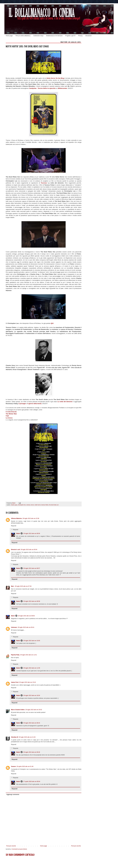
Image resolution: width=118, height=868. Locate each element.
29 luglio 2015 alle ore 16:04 (32, 695)
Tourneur (44, 183)
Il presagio (22, 404)
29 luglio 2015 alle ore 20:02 (34, 710)
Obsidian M (15, 737)
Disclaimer (89, 36)
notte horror (38, 505)
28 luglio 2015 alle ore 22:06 (31, 518)
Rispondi (14, 526)
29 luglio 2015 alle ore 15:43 (27, 682)
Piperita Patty (15, 655)
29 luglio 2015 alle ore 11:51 (29, 655)
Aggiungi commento (13, 794)
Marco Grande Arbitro (18, 710)
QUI (52, 323)
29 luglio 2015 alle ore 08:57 (32, 568)
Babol (18, 534)
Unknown (14, 627)
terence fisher (45, 505)
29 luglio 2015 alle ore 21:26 (27, 737)
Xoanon (13, 766)
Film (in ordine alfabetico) (23, 36)
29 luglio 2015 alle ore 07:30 (23, 586)
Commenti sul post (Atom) (19, 849)
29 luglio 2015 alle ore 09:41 (26, 627)
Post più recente (11, 846)
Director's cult (15, 550)
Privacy (80, 36)
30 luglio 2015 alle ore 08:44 (32, 723)
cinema (28, 505)
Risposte (16, 530)
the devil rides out (54, 505)
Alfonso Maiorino (16, 518)
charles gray (14, 505)
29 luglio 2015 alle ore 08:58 (32, 601)
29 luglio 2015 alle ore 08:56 (32, 534)
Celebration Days (38, 36)
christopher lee (22, 505)
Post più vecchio (76, 846)
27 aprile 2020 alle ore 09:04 (32, 782)
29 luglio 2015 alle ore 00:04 (29, 550)
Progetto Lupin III (70, 36)
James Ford (15, 682)
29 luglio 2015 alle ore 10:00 (32, 641)
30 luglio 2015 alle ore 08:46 (32, 752)
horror (32, 505)
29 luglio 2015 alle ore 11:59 (32, 668)
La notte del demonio (65, 402)
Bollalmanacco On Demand (54, 36)
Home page (9, 36)
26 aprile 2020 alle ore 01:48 (25, 766)
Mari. (13, 586)
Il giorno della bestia (35, 404)
